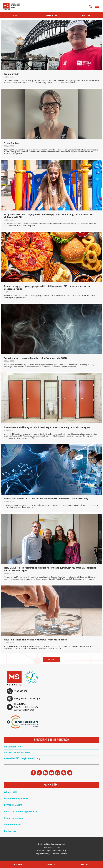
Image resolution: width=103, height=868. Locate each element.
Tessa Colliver (12, 143)
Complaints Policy (42, 854)
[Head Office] (10, 707)
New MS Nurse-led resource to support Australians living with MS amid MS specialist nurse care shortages (50, 569)
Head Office (20, 704)
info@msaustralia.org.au (28, 699)
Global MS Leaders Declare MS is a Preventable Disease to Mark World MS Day (46, 499)
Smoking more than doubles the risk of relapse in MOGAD (35, 358)
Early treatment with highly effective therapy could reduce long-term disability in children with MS (49, 216)
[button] (97, 6)
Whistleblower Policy (58, 850)
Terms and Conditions (59, 854)
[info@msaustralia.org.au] (10, 699)
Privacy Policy (42, 850)
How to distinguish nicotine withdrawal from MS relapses (35, 640)
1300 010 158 (21, 691)
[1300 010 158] (10, 691)
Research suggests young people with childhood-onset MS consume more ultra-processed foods (47, 287)
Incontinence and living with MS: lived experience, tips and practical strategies (47, 427)
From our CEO (11, 74)
